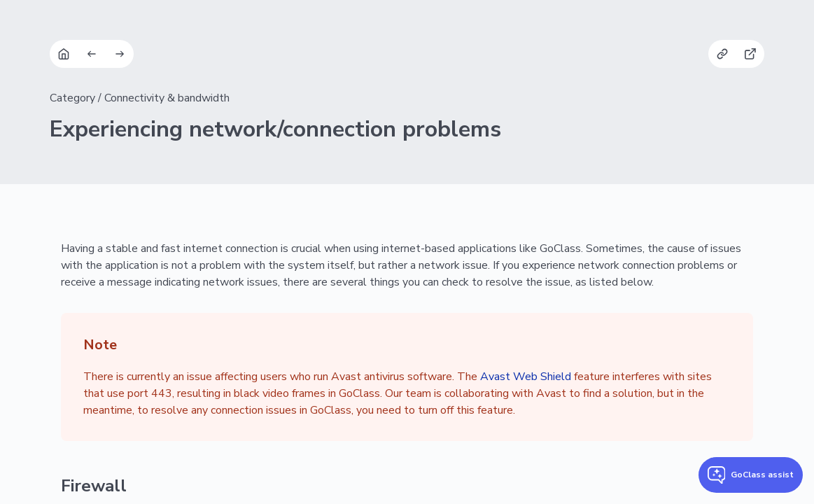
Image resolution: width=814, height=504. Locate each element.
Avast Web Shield (526, 377)
